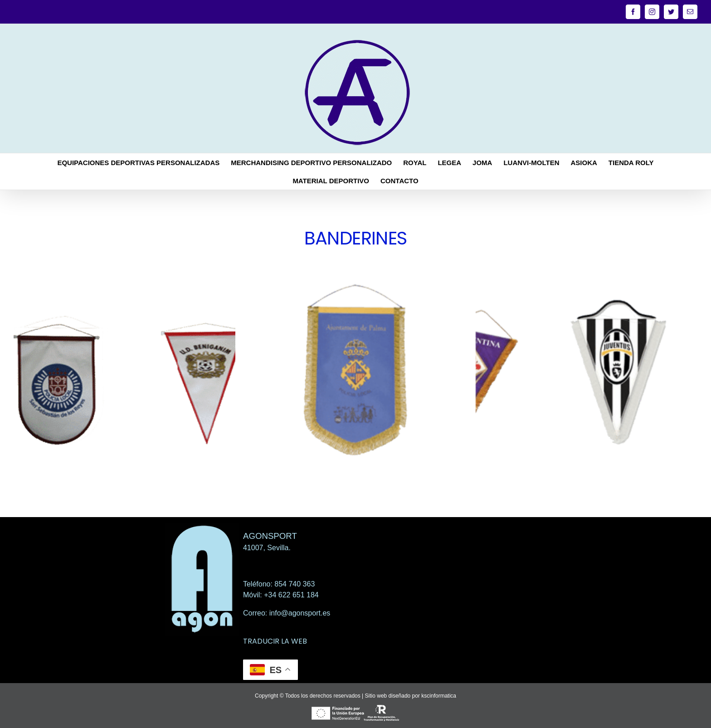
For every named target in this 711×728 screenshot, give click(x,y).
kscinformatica (439, 696)
